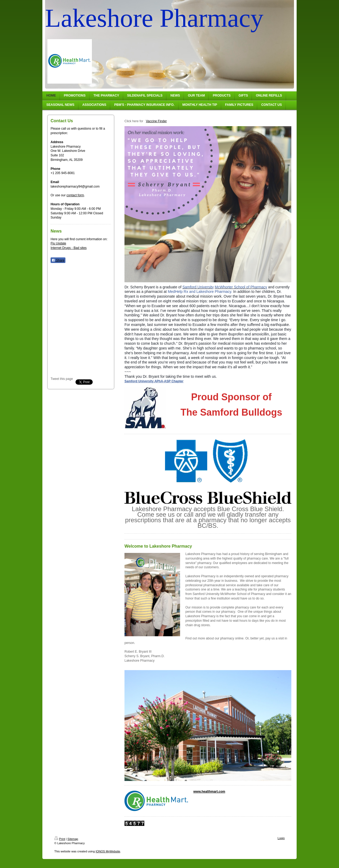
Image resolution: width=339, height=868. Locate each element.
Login (281, 838)
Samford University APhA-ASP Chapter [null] (154, 381)
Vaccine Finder (156, 121)
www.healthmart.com (209, 792)
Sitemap (73, 839)
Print (60, 839)
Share (58, 260)
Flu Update (58, 243)
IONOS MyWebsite (108, 851)
